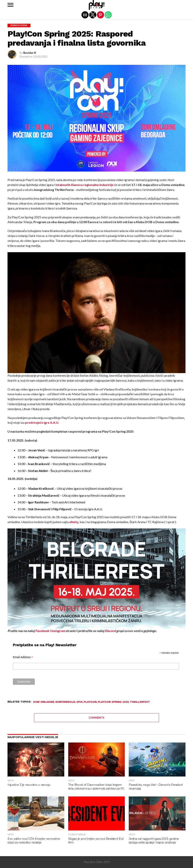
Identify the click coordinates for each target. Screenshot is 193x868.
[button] (10, 5)
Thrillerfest (140, 702)
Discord (110, 631)
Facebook (42, 631)
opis (79, 702)
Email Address (23, 657)
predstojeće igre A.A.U (42, 422)
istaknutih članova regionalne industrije (85, 185)
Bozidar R (30, 53)
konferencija (65, 702)
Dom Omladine (44, 702)
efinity (74, 522)
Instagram (58, 631)
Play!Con (90, 702)
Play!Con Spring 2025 (113, 702)
